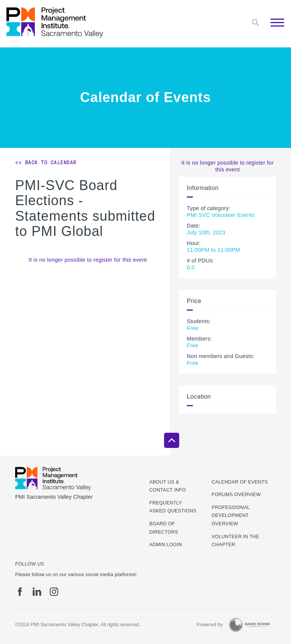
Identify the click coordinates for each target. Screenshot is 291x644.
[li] (37, 592)
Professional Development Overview (231, 516)
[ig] (54, 592)
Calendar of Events (240, 482)
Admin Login (166, 545)
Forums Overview (236, 495)
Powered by (210, 625)
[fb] (20, 592)
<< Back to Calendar (46, 162)
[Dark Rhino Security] (249, 625)
